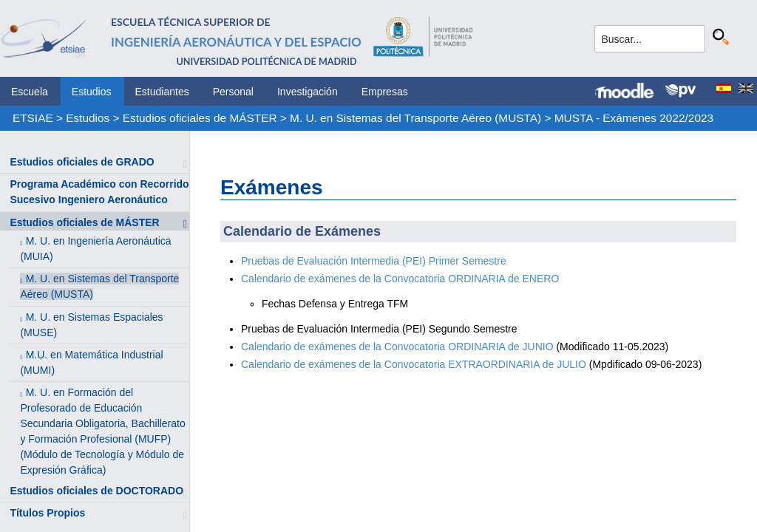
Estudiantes (162, 92)
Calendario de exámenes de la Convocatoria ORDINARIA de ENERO (400, 279)
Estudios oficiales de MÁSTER (200, 118)
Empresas (385, 92)
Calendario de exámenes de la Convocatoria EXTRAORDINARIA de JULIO (414, 364)
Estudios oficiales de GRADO (82, 162)
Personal (233, 92)
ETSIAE (33, 118)
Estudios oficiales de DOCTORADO (96, 491)
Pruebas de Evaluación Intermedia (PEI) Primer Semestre (374, 261)
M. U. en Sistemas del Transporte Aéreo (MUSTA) (415, 118)
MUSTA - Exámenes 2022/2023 (634, 118)
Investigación (308, 92)
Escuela (30, 92)
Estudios (92, 92)
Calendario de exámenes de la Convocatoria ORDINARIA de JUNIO (397, 347)
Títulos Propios (47, 513)
